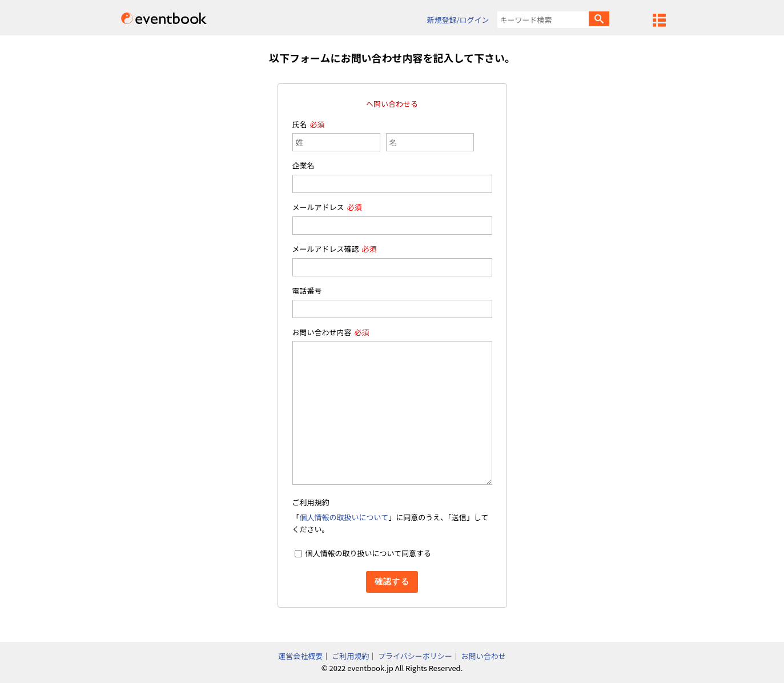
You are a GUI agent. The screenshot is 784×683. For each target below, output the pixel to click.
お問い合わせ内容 (322, 332)
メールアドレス (318, 207)
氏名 (300, 124)
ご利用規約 (350, 656)
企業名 (303, 165)
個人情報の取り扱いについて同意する (368, 553)
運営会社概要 (300, 656)
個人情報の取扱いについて (344, 517)
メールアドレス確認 (326, 249)
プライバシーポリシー (415, 656)
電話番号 (307, 290)
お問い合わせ (484, 656)
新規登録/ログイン (458, 20)
